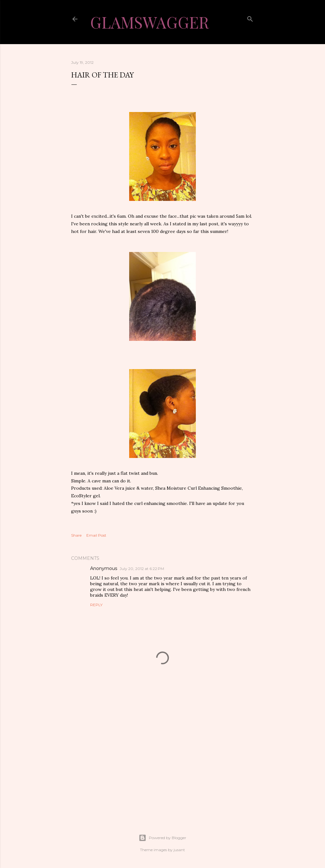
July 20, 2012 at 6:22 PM (142, 569)
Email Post (96, 535)
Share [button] (76, 535)
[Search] (250, 18)
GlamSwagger (149, 22)
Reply (96, 605)
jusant (179, 850)
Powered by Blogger (162, 838)
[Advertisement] (162, 758)
